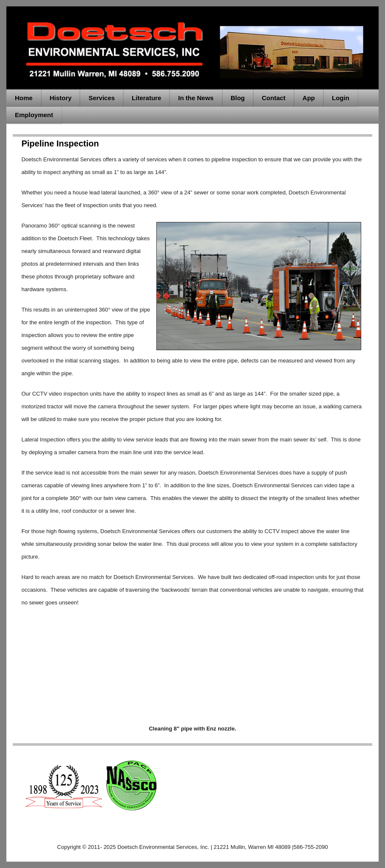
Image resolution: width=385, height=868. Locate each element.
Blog (238, 98)
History (61, 98)
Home (24, 98)
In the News (196, 98)
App (309, 98)
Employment (34, 115)
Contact (274, 98)
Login (341, 98)
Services (102, 98)
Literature (146, 98)
